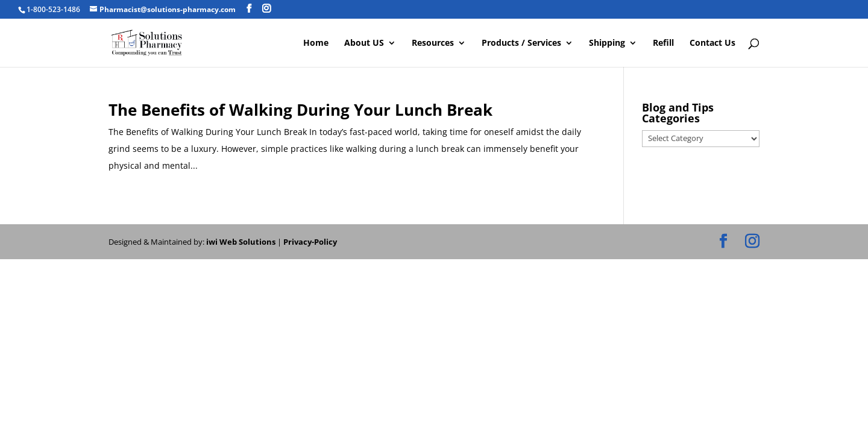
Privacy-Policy (310, 242)
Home (316, 43)
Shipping (607, 43)
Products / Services (521, 43)
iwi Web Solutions (241, 242)
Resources (433, 43)
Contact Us (712, 43)
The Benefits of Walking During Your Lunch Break (300, 110)
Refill (663, 43)
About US (364, 43)
